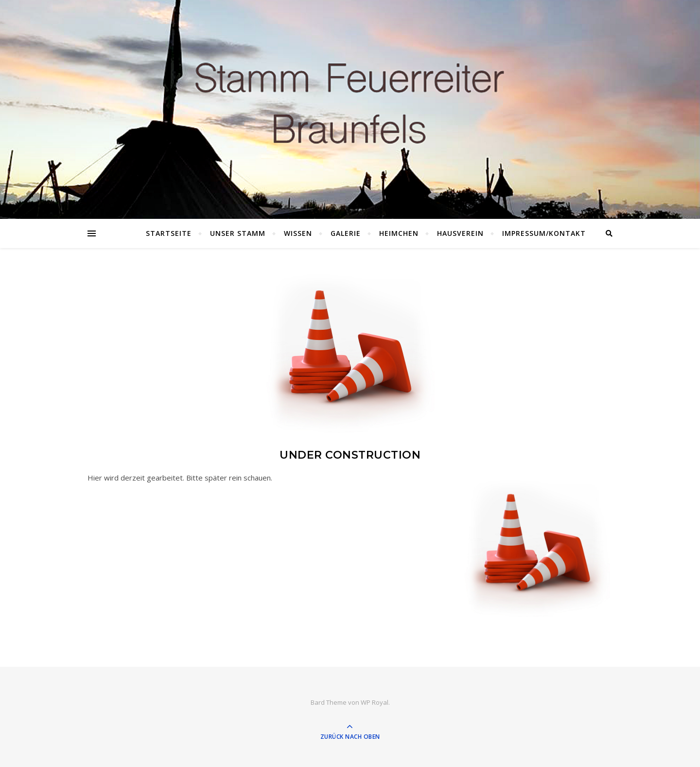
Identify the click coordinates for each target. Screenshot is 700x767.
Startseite (169, 233)
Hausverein (460, 233)
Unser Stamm (238, 233)
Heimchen (399, 233)
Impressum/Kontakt (544, 233)
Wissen (298, 233)
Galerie (346, 233)
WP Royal (375, 702)
